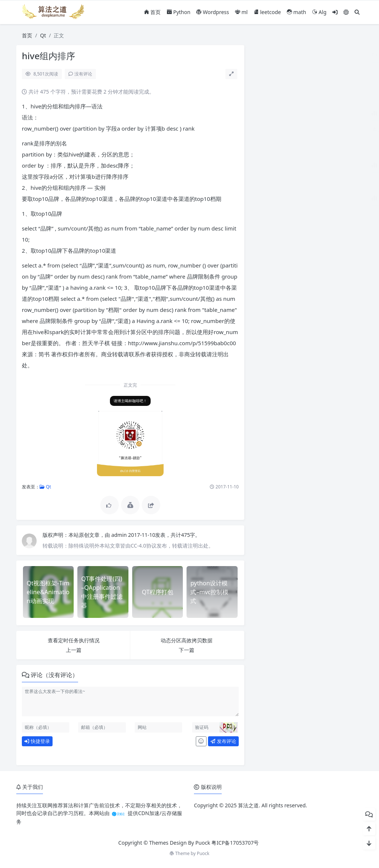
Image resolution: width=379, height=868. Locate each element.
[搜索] (357, 12)
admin (120, 535)
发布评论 (223, 741)
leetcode (267, 12)
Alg (319, 12)
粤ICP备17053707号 (235, 843)
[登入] (335, 12)
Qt (43, 35)
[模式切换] (346, 12)
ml (241, 12)
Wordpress (212, 12)
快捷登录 (37, 741)
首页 (152, 12)
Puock (203, 853)
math (296, 12)
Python (178, 12)
